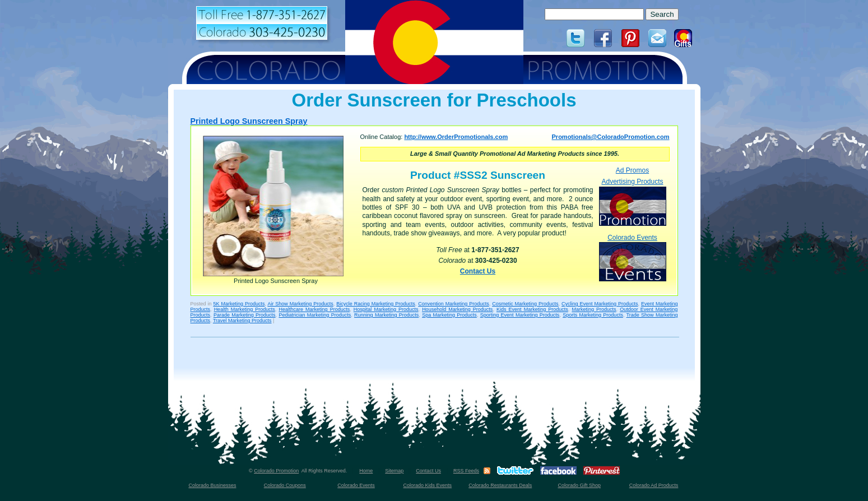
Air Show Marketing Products (300, 304)
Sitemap (394, 471)
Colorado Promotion (276, 471)
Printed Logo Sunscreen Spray (249, 121)
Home (366, 471)
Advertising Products (633, 201)
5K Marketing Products (239, 304)
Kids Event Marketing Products (532, 309)
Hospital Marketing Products (386, 309)
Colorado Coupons (285, 485)
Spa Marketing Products (449, 315)
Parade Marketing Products (245, 315)
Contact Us (478, 271)
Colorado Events (633, 258)
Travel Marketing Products (242, 321)
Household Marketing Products (457, 309)
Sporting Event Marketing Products (520, 315)
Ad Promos (632, 170)
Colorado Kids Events (428, 485)
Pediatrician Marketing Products (315, 315)
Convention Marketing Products (453, 304)
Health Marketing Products (245, 309)
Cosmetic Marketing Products (525, 304)
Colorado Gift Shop (579, 485)
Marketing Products (594, 309)
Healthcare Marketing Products (314, 309)
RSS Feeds (466, 471)
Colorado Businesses (212, 485)
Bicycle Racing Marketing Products (375, 304)
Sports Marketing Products (593, 315)
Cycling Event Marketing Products (600, 304)
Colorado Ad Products (654, 485)
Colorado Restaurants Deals (500, 485)
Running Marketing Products (386, 315)
